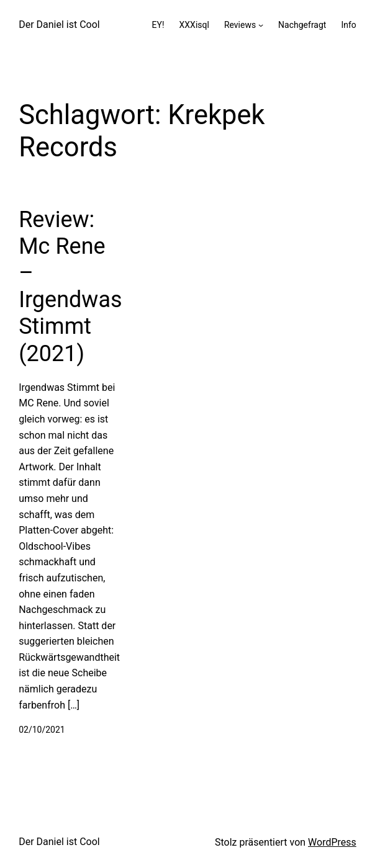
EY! (158, 25)
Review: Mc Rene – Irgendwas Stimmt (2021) (70, 287)
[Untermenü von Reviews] (261, 25)
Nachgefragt (302, 25)
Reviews (240, 25)
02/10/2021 (42, 730)
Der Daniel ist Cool (59, 25)
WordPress (332, 842)
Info (348, 25)
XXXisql (194, 25)
